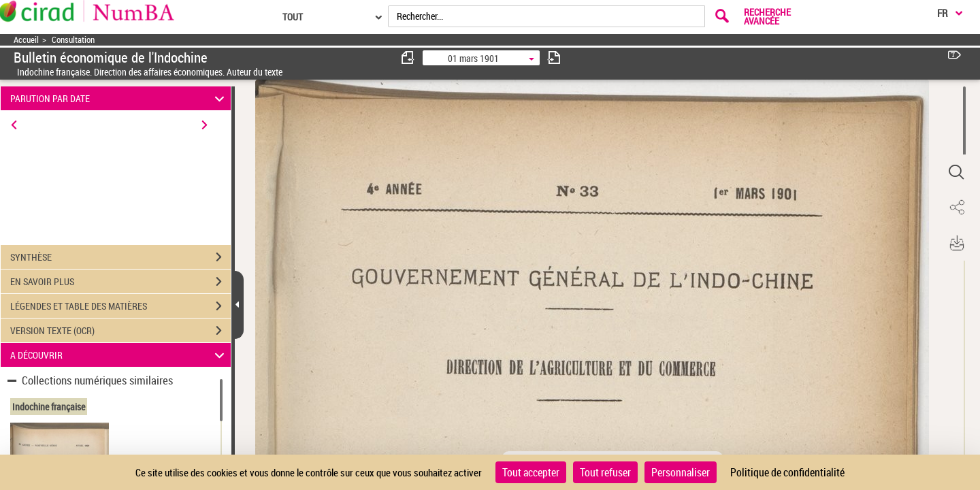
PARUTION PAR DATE (119, 98)
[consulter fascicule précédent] (408, 58)
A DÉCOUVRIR (119, 355)
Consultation (73, 40)
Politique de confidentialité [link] (787, 472)
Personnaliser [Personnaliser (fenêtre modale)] (681, 472)
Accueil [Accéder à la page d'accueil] (26, 40)
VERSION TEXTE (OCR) (120, 331)
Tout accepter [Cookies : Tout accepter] (531, 472)
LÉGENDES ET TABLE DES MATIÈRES (120, 306)
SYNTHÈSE (120, 257)
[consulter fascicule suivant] (554, 58)
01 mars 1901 (473, 58)
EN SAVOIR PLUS (120, 282)
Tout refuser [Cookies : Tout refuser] (605, 472)
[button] (956, 172)
